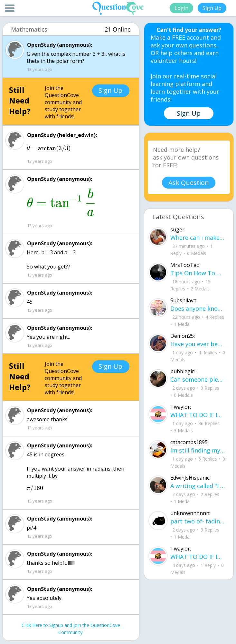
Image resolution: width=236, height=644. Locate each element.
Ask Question (189, 183)
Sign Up (212, 8)
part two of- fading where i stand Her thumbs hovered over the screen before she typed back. (198, 521)
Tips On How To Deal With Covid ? (198, 273)
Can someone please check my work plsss (198, 379)
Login (181, 8)
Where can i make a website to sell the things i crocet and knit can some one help (198, 238)
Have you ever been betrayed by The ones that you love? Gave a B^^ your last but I (198, 344)
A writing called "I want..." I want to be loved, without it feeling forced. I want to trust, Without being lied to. (198, 486)
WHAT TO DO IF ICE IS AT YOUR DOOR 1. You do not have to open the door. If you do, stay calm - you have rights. (198, 415)
